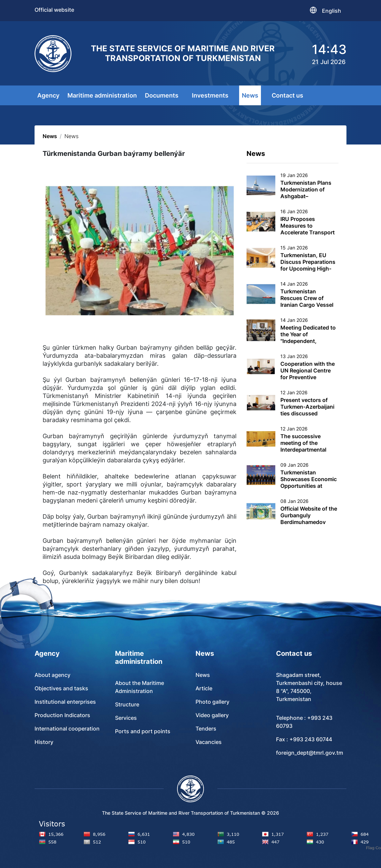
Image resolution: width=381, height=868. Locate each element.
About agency (52, 675)
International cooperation (67, 729)
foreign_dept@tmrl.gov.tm (310, 753)
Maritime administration (102, 95)
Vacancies (209, 742)
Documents (162, 95)
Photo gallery (212, 702)
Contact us (287, 95)
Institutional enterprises (65, 702)
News (250, 95)
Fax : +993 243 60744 (304, 739)
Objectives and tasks (61, 688)
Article (204, 688)
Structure (127, 704)
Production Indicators (62, 715)
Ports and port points (143, 731)
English (332, 11)
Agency (48, 95)
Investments (210, 95)
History (44, 742)
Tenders (206, 729)
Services (126, 718)
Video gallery (212, 715)
